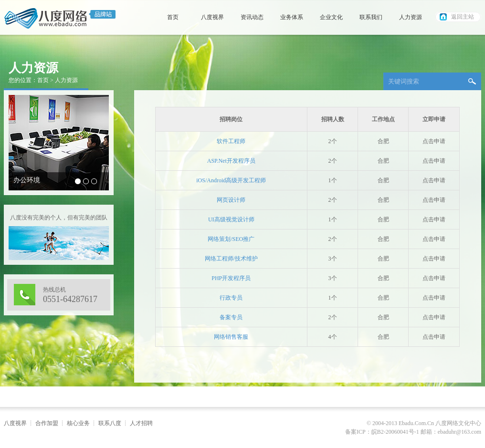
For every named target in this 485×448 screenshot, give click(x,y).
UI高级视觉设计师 (231, 219)
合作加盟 (47, 423)
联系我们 (371, 17)
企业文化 (331, 17)
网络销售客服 (231, 337)
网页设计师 (231, 200)
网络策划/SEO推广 (231, 239)
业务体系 (292, 17)
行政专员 (231, 298)
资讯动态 (252, 17)
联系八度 (110, 423)
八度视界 (212, 17)
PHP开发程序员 (231, 278)
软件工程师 (231, 141)
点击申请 (434, 141)
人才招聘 (141, 423)
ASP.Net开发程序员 (231, 161)
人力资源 (411, 17)
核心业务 (78, 423)
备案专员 (231, 317)
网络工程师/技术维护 (231, 259)
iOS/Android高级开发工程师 (231, 180)
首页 (173, 17)
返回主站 (463, 17)
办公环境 (27, 180)
